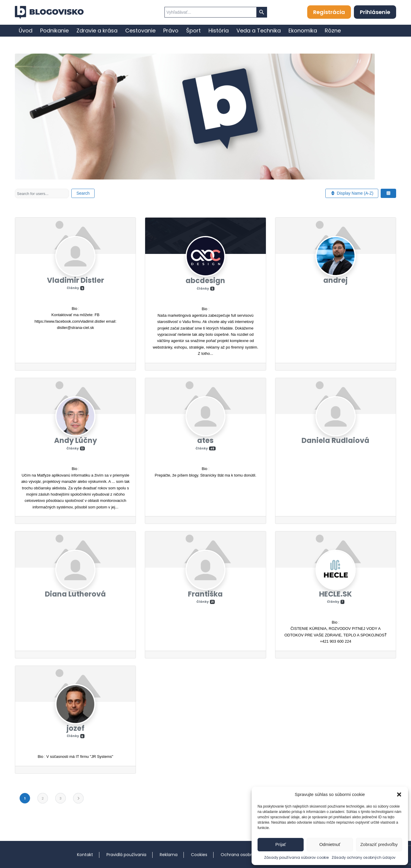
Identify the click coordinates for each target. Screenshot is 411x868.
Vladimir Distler (76, 280)
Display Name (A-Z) (352, 193)
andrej (335, 280)
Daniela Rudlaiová (335, 440)
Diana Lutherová (75, 594)
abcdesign (205, 281)
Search (83, 193)
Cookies (199, 855)
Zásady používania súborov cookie (296, 857)
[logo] (49, 13)
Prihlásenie (375, 12)
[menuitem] (26, 31)
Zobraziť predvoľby (379, 844)
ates (205, 440)
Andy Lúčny (76, 440)
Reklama (169, 855)
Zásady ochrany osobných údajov (364, 857)
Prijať (281, 844)
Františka (205, 594)
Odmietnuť (330, 844)
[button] (399, 794)
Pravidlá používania (126, 855)
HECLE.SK (335, 594)
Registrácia (329, 12)
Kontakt (85, 855)
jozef (76, 728)
